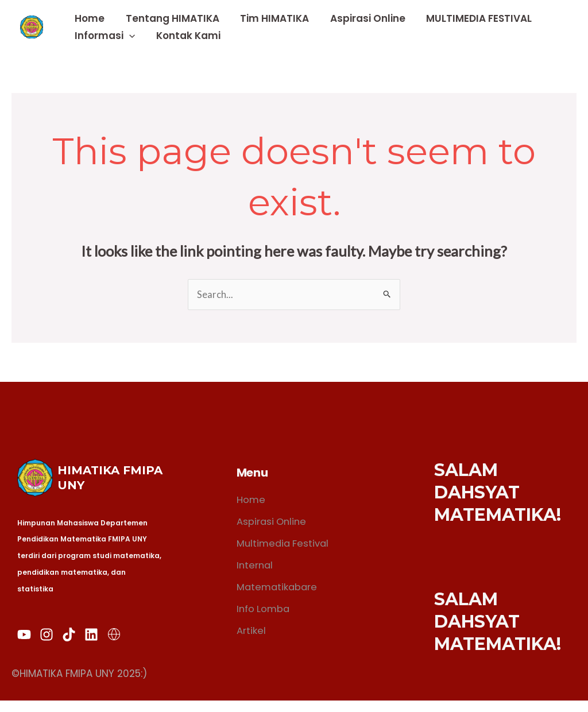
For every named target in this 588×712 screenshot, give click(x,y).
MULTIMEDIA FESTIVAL (473, 18)
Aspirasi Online (363, 18)
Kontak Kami (186, 36)
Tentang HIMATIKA (170, 18)
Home (89, 18)
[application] (129, 36)
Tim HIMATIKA (271, 18)
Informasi (104, 36)
